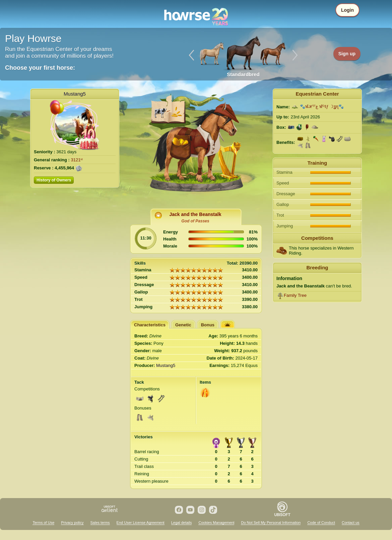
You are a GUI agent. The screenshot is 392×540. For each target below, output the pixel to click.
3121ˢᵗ (77, 160)
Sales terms (100, 523)
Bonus (208, 325)
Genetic (183, 325)
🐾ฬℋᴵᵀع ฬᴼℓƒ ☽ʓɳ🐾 (322, 106)
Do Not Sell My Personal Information (271, 523)
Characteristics (150, 325)
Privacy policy (72, 523)
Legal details (182, 523)
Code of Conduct (321, 523)
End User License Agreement (141, 523)
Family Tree (295, 295)
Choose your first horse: (40, 68)
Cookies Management (216, 523)
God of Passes (195, 221)
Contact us (351, 523)
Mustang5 (75, 94)
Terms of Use (43, 523)
